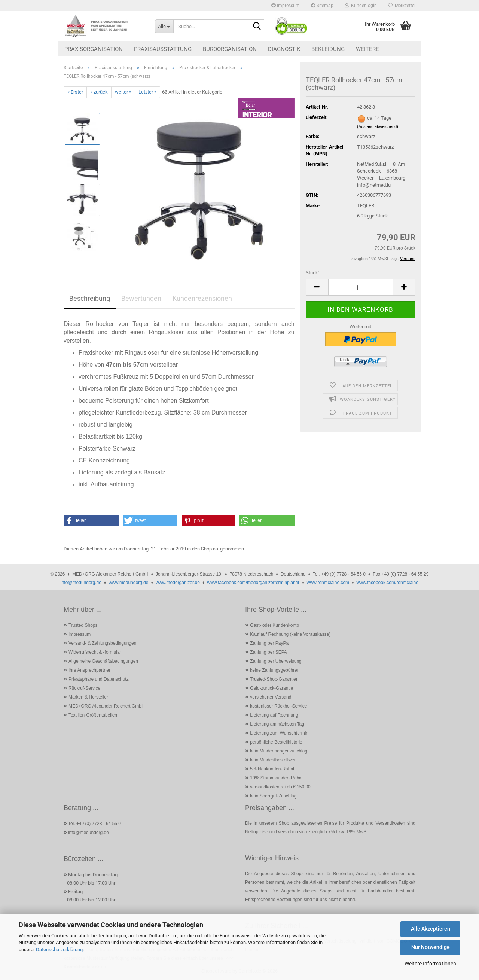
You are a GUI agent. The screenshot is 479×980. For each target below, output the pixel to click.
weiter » (123, 92)
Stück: (312, 273)
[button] (317, 287)
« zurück (99, 92)
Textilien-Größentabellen (93, 715)
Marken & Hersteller (88, 697)
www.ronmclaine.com (328, 583)
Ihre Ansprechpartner (89, 670)
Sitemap (322, 6)
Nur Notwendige (431, 947)
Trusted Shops (83, 625)
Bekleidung (328, 49)
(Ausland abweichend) (378, 127)
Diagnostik (284, 49)
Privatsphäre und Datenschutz (99, 679)
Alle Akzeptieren (431, 929)
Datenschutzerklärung (59, 950)
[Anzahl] (361, 287)
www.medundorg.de (128, 583)
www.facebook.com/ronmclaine (388, 583)
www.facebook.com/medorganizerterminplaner (253, 583)
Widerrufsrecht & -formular (95, 652)
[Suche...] (164, 26)
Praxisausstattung (163, 49)
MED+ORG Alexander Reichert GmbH (107, 706)
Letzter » (147, 92)
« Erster (75, 92)
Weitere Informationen (430, 964)
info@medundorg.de (81, 583)
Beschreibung (90, 298)
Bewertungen (141, 298)
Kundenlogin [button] (361, 6)
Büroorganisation (230, 49)
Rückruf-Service (84, 688)
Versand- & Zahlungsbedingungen (102, 643)
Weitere (367, 49)
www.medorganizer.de (178, 583)
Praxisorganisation (94, 49)
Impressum (286, 6)
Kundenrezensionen (202, 298)
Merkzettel (402, 6)
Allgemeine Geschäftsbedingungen (103, 661)
